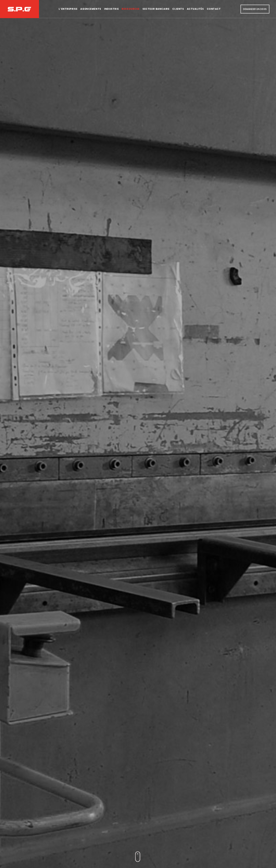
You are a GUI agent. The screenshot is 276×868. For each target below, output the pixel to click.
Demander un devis (255, 9)
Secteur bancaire (156, 9)
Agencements (91, 9)
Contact (214, 9)
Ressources (131, 9)
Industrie (111, 9)
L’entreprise (68, 9)
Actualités (195, 9)
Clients (178, 9)
